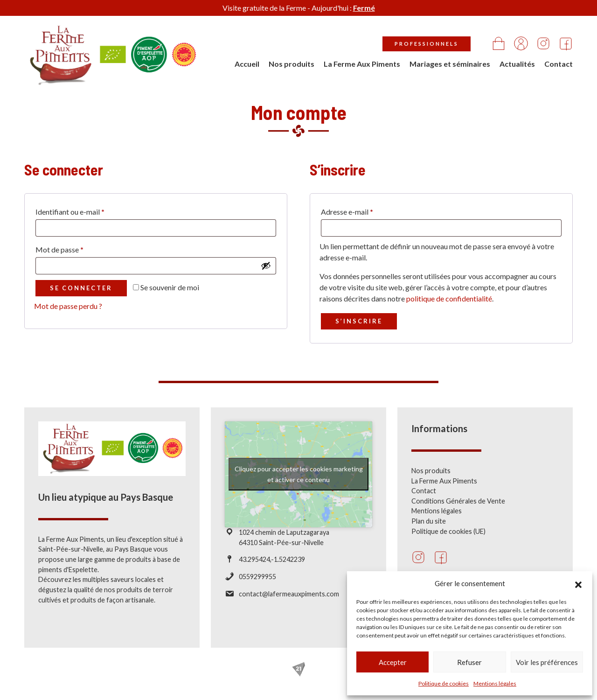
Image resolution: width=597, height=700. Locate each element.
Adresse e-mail (347, 212)
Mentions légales (495, 683)
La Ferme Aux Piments (362, 64)
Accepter (393, 662)
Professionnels (427, 44)
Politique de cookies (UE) (448, 539)
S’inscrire (359, 321)
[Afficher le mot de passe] (266, 266)
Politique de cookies (444, 683)
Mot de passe (59, 249)
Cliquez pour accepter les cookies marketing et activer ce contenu (299, 482)
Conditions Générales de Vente (458, 508)
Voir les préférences (547, 662)
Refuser (469, 662)
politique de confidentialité (449, 298)
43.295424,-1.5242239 (272, 567)
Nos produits (292, 64)
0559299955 (257, 584)
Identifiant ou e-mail (70, 212)
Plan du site (429, 528)
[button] (578, 583)
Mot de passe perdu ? (68, 306)
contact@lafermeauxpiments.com (289, 601)
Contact (559, 64)
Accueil (247, 64)
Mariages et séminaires (450, 64)
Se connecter (81, 288)
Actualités (517, 64)
